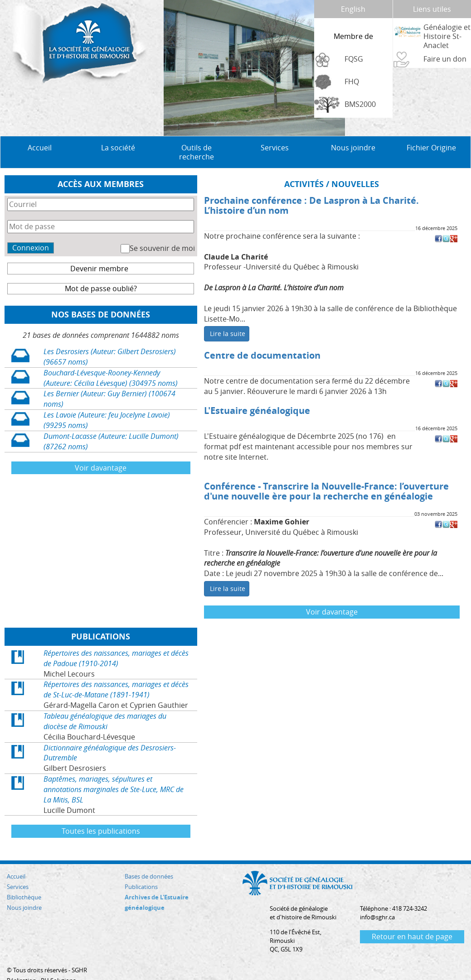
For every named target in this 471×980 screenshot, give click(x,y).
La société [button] (118, 130)
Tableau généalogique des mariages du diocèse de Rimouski (105, 703)
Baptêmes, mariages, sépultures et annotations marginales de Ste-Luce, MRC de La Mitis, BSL (114, 771)
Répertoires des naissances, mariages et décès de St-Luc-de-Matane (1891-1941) (116, 671)
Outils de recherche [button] (197, 134)
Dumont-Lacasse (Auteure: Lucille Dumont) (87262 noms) (111, 423)
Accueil (40, 130)
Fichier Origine (431, 130)
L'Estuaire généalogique (257, 392)
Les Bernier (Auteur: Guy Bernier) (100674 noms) (109, 381)
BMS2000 (360, 104)
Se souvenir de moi (162, 230)
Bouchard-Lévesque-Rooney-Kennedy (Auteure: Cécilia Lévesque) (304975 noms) (111, 360)
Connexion (31, 230)
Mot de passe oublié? (101, 270)
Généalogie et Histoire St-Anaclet (447, 36)
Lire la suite (228, 315)
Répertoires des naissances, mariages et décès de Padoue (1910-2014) (116, 640)
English (353, 9)
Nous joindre (353, 130)
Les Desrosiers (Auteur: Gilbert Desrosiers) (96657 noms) (110, 339)
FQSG (354, 59)
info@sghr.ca (377, 899)
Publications (141, 869)
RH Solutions (58, 962)
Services (18, 869)
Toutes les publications (101, 813)
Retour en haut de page (412, 918)
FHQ (352, 82)
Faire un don (445, 59)
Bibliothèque (24, 879)
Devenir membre (99, 250)
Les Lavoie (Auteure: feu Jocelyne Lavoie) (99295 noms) (107, 402)
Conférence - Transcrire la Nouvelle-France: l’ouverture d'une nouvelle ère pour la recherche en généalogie (326, 473)
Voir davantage (101, 450)
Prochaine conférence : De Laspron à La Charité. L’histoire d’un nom (311, 187)
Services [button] (275, 130)
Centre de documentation (262, 337)
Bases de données (149, 858)
